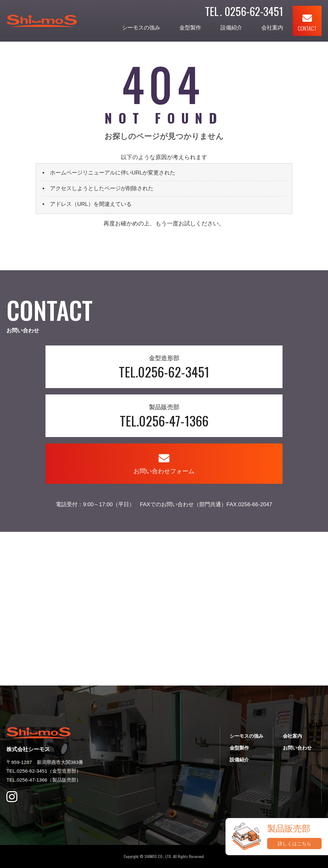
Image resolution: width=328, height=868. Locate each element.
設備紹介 (231, 28)
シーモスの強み (141, 28)
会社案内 (272, 28)
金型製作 (190, 28)
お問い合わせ (297, 748)
